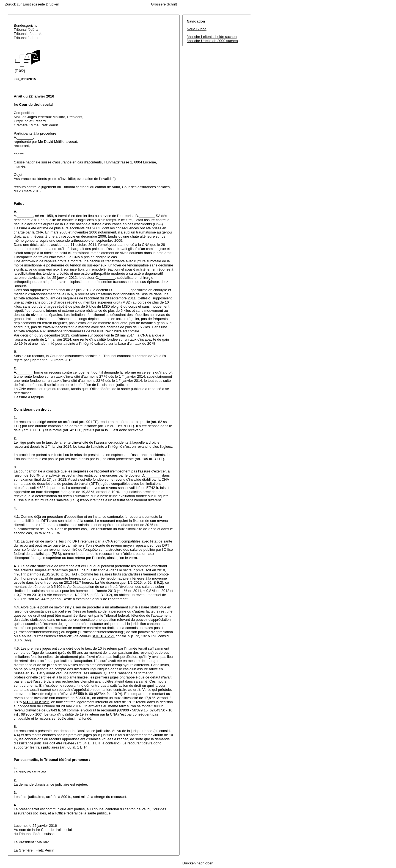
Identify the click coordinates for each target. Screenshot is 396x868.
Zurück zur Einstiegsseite (25, 4)
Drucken (53, 4)
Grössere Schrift (164, 4)
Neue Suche (197, 29)
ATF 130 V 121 (36, 702)
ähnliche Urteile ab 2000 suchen (212, 41)
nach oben (205, 863)
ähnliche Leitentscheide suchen (212, 37)
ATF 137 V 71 (104, 636)
